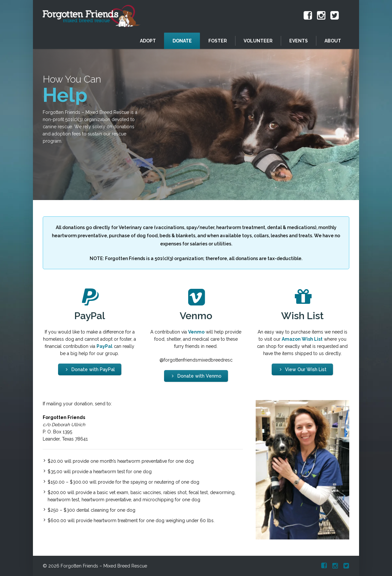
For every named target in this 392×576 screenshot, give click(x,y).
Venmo (196, 332)
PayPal (105, 346)
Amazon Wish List (302, 339)
